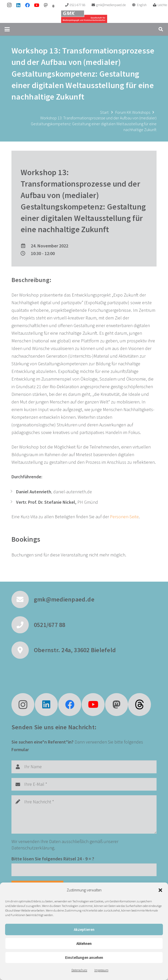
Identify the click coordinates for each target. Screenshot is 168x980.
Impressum (101, 970)
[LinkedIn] (18, 5)
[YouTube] (37, 5)
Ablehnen (84, 943)
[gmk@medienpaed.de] (23, 599)
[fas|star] (139, 705)
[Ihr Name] (84, 767)
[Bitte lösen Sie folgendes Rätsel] (84, 870)
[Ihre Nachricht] (84, 814)
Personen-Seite (124, 517)
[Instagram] (9, 5)
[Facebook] (27, 5)
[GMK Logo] (84, 17)
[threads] (53, 6)
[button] (160, 890)
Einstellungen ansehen (84, 957)
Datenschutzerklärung (33, 848)
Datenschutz (79, 970)
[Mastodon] (46, 5)
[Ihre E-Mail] (84, 784)
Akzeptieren (84, 929)
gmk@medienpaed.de (64, 599)
